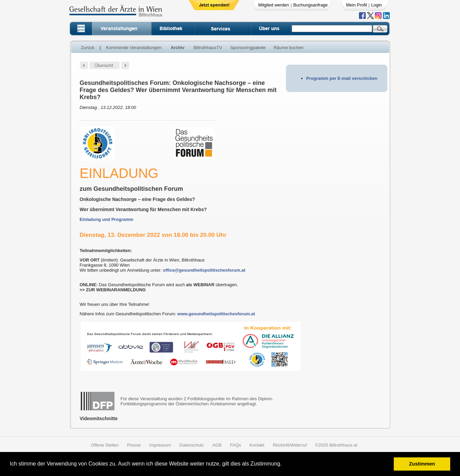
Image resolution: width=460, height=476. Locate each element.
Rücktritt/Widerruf (290, 445)
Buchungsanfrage (311, 5)
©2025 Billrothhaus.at (336, 445)
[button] (284, 465)
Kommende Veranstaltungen (134, 48)
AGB (217, 445)
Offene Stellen (105, 445)
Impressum (160, 445)
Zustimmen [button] (422, 464)
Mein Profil (356, 5)
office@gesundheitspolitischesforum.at (204, 270)
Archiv (177, 48)
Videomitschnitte (99, 418)
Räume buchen (289, 48)
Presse (134, 445)
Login (377, 5)
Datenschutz (192, 445)
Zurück (88, 48)
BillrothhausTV (208, 48)
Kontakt (257, 445)
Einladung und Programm (107, 219)
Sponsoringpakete (248, 48)
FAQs (236, 445)
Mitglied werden (274, 5)
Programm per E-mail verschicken (342, 78)
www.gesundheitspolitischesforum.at (216, 314)
